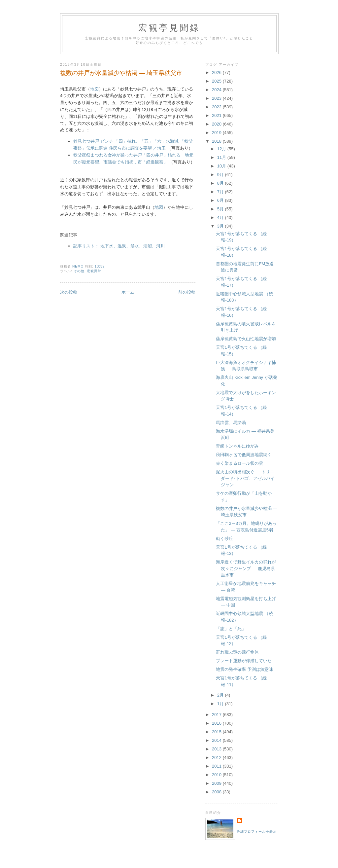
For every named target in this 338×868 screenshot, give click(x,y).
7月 (221, 192)
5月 (221, 209)
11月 (222, 157)
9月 (221, 175)
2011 (217, 766)
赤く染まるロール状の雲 (239, 463)
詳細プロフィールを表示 (257, 832)
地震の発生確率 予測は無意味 (244, 669)
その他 (79, 271)
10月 (222, 166)
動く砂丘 (224, 539)
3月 (221, 226)
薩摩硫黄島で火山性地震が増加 (246, 339)
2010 (217, 775)
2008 (217, 792)
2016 (217, 723)
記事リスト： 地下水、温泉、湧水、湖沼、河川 (119, 246)
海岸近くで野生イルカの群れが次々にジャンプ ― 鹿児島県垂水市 (246, 568)
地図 (94, 89)
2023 (217, 98)
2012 (217, 758)
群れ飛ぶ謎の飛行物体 (237, 652)
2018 (217, 141)
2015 (217, 732)
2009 (217, 783)
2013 (217, 749)
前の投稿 (187, 292)
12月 (222, 149)
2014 (217, 740)
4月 (221, 217)
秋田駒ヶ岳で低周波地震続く (244, 455)
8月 (221, 183)
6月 (221, 200)
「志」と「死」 (231, 629)
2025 (217, 81)
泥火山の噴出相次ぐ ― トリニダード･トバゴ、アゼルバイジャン (245, 478)
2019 (217, 133)
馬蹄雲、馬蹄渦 (231, 423)
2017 (217, 715)
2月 (221, 695)
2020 (217, 124)
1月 (221, 704)
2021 (217, 115)
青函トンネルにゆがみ (237, 446)
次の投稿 (69, 292)
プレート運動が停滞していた (244, 661)
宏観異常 (94, 271)
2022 (217, 107)
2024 (217, 90)
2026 (217, 72)
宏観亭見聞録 (169, 28)
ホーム (128, 292)
